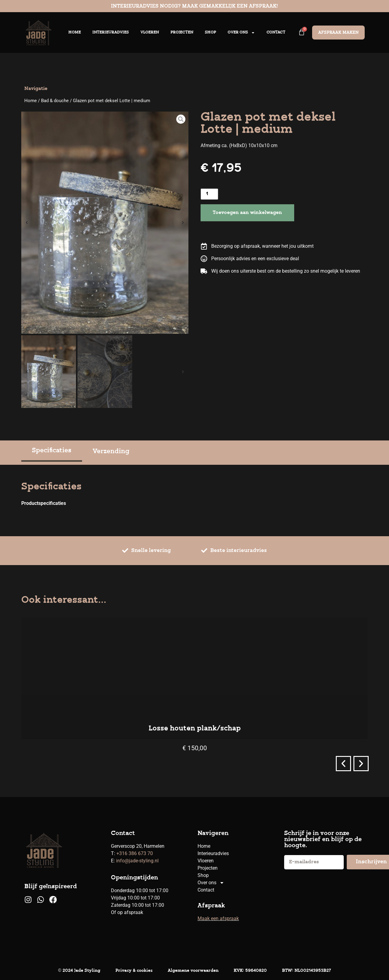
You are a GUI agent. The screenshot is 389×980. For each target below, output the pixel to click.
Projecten (182, 32)
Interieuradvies (111, 32)
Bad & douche (55, 101)
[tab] (52, 452)
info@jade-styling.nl (137, 861)
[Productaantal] (209, 194)
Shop (210, 32)
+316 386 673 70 (135, 853)
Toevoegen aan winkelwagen (247, 213)
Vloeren (150, 32)
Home (75, 32)
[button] (27, 223)
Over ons (241, 33)
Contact (276, 32)
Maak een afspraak (218, 918)
